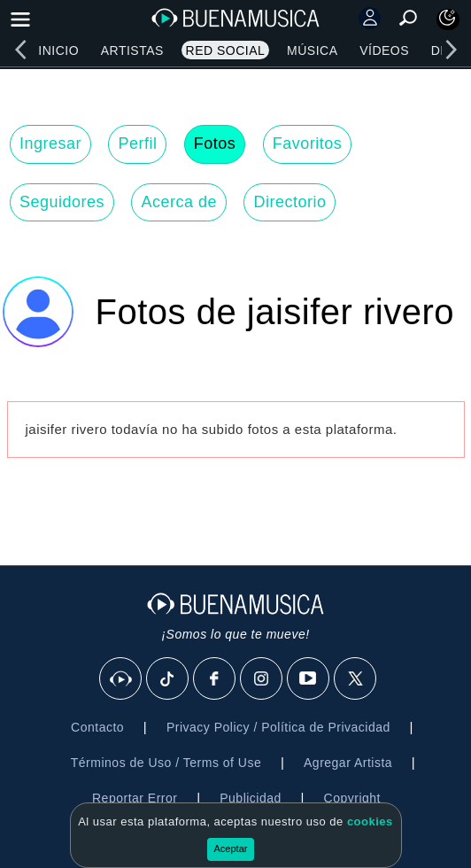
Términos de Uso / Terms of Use (166, 763)
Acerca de (179, 202)
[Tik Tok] (168, 679)
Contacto (97, 727)
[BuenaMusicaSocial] (121, 679)
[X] (356, 679)
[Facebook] (215, 679)
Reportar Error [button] (135, 798)
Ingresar (50, 143)
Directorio (290, 202)
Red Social (226, 50)
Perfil (137, 143)
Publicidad (251, 798)
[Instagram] (262, 679)
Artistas (132, 50)
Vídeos (384, 50)
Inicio (58, 50)
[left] (20, 50)
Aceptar (231, 849)
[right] (451, 50)
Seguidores (62, 202)
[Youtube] (309, 679)
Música (312, 50)
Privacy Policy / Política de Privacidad (278, 727)
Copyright (352, 798)
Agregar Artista (348, 763)
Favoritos (308, 143)
